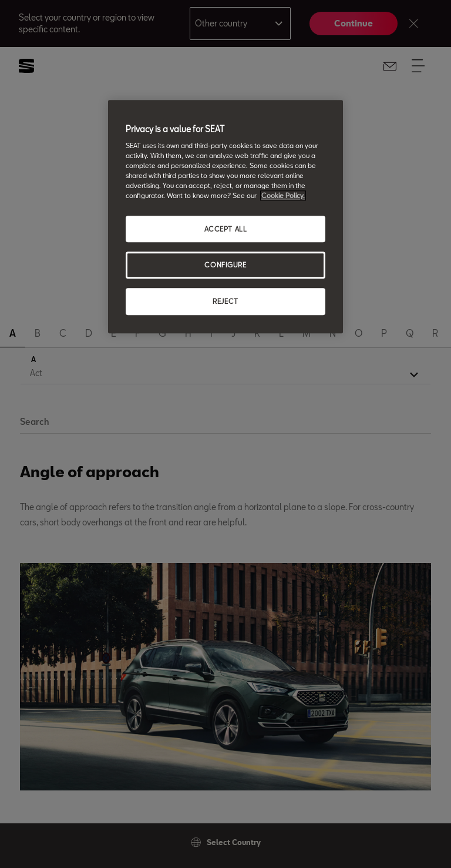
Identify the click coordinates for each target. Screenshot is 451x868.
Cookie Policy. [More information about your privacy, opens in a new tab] (283, 196)
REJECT (225, 302)
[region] (225, 217)
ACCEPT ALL (226, 229)
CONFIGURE (225, 265)
